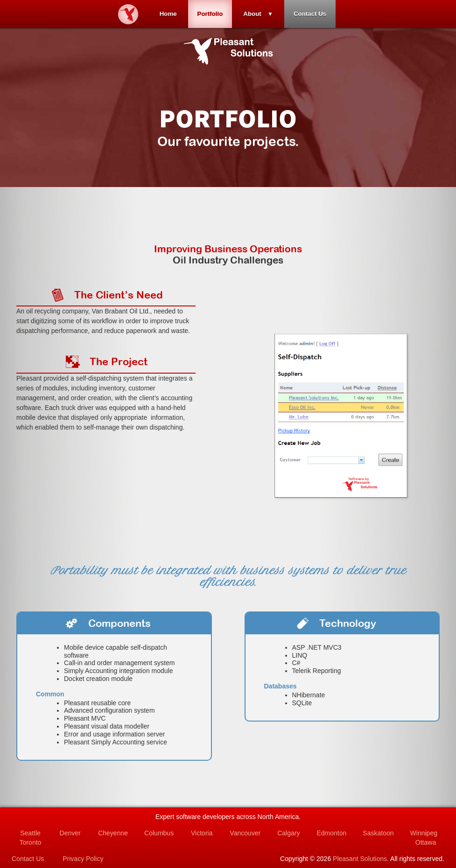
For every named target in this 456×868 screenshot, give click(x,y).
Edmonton (331, 833)
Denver (70, 833)
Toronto (31, 842)
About (252, 14)
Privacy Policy (83, 859)
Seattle (30, 833)
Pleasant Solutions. (361, 859)
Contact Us (310, 14)
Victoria (202, 833)
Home (168, 14)
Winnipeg (424, 833)
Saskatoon (378, 833)
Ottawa (426, 842)
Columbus (159, 833)
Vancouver (245, 833)
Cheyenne (113, 833)
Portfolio (210, 14)
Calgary (288, 833)
